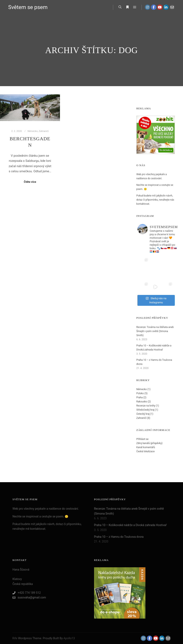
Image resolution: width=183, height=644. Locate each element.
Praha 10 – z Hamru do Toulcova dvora (119, 537)
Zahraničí (44, 131)
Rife (15, 638)
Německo (33, 131)
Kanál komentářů (146, 447)
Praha (140, 397)
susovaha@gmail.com (29, 598)
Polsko (140, 393)
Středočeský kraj (145, 410)
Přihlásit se (142, 439)
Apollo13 (69, 638)
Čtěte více (30, 182)
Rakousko (142, 402)
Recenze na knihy (146, 406)
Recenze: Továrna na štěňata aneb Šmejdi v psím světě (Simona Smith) (155, 331)
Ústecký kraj (143, 414)
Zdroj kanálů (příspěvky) (150, 443)
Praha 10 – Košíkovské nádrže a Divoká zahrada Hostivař (130, 525)
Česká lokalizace (146, 451)
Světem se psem (28, 7)
